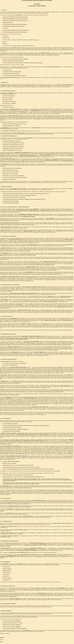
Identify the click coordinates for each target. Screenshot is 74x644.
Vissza (1, 642)
